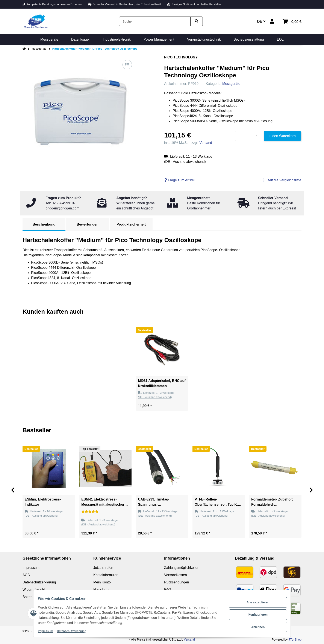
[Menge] (250, 136)
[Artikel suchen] (197, 21)
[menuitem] (49, 40)
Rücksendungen (177, 582)
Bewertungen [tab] (87, 224)
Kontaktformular (105, 575)
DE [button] (261, 21)
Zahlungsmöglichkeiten (182, 568)
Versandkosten (176, 575)
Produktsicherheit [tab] (131, 224)
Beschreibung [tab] (44, 224)
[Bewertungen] (90, 512)
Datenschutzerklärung (74, 631)
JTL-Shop (295, 639)
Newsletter (101, 590)
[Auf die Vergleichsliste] (127, 65)
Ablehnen (255, 626)
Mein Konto (102, 582)
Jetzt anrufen (103, 568)
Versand (206, 143)
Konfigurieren (255, 615)
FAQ (168, 590)
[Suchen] (155, 21)
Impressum (48, 631)
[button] (272, 21)
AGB (26, 575)
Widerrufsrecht (34, 590)
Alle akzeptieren (255, 603)
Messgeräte (231, 84)
